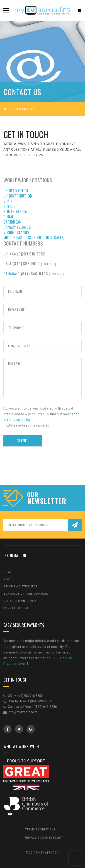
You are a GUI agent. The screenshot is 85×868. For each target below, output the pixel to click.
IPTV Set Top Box (16, 608)
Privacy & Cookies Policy (44, 838)
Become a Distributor (21, 587)
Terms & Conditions (40, 830)
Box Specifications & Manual (25, 594)
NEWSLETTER (47, 501)
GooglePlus (31, 729)
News (7, 579)
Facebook (8, 729)
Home (7, 572)
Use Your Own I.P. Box (20, 601)
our (33, 495)
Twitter (19, 729)
